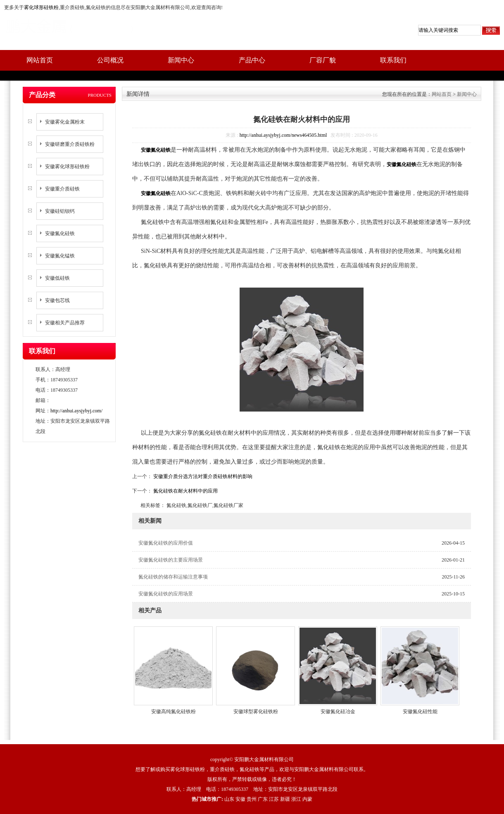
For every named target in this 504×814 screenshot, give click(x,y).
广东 (263, 799)
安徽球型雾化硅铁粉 (256, 712)
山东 (229, 799)
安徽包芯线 (57, 300)
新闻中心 (181, 60)
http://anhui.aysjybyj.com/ (76, 411)
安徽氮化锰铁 (60, 256)
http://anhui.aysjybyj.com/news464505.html (283, 135)
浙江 (296, 799)
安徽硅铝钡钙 (60, 211)
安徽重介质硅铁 (62, 189)
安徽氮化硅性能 (420, 712)
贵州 (252, 799)
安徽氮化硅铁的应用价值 (166, 543)
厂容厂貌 (323, 60)
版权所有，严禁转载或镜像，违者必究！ (252, 779)
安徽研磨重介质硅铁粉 (70, 144)
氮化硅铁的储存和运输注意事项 (173, 577)
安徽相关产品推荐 (65, 323)
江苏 (274, 799)
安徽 (240, 799)
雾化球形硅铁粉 (41, 7)
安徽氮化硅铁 (60, 233)
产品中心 (252, 60)
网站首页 (40, 60)
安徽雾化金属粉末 (65, 122)
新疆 (285, 799)
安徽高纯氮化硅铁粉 (174, 712)
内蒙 (307, 799)
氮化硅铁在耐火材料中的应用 (185, 491)
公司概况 (110, 60)
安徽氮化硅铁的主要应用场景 (171, 560)
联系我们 (393, 60)
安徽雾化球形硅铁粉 (67, 167)
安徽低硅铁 (57, 278)
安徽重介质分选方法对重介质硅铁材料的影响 (202, 476)
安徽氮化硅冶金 (338, 712)
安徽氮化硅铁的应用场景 (166, 594)
